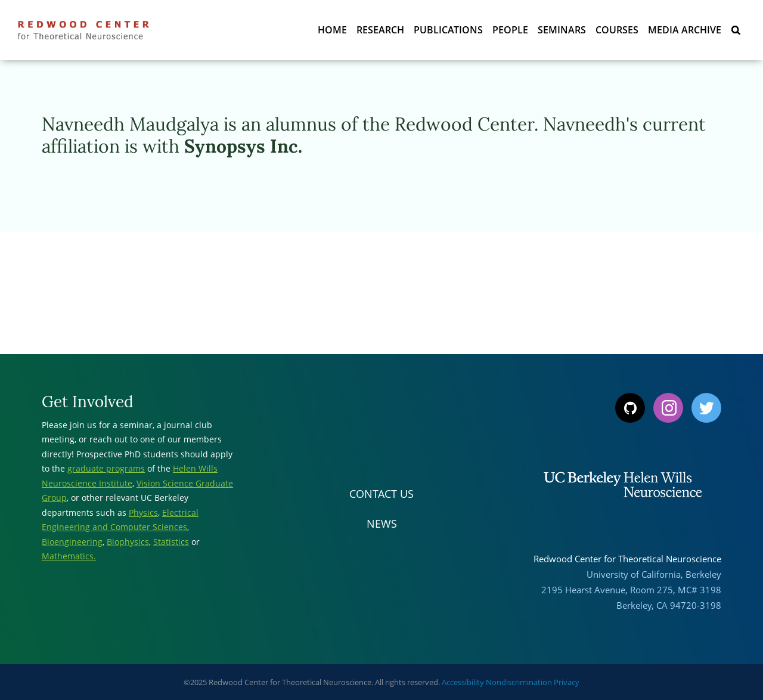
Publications (448, 30)
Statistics (171, 542)
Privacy (567, 682)
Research (380, 30)
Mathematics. (69, 556)
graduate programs (106, 468)
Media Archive (685, 30)
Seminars (562, 30)
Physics (143, 512)
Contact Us (381, 494)
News (382, 524)
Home (332, 30)
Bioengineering (72, 542)
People (510, 30)
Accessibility (463, 682)
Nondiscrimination (519, 682)
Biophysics (128, 542)
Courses (617, 30)
